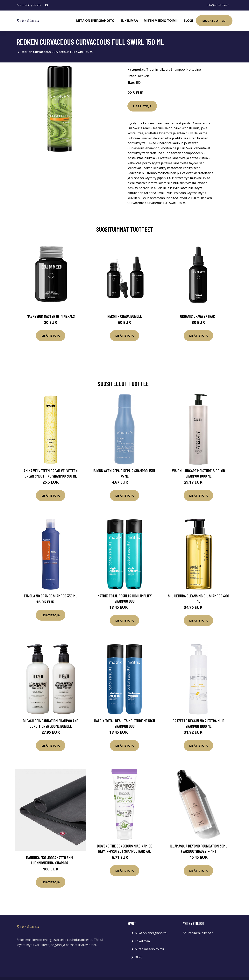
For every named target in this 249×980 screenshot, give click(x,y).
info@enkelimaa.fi (218, 5)
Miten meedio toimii (161, 21)
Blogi (188, 21)
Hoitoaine (194, 69)
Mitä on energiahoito (95, 21)
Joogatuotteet (214, 21)
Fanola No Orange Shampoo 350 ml (51, 596)
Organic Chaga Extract (199, 316)
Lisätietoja (142, 106)
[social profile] (46, 5)
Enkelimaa (129, 21)
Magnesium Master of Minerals (51, 316)
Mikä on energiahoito (151, 933)
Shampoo (178, 69)
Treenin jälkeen (158, 69)
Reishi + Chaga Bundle (125, 316)
